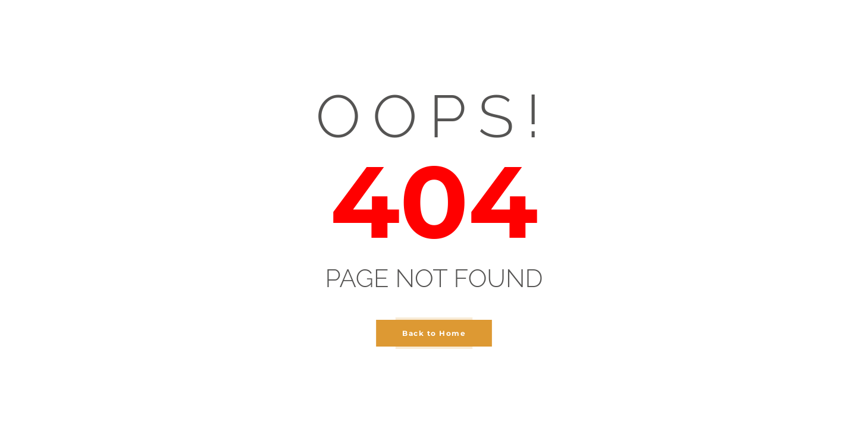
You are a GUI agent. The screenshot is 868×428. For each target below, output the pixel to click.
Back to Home (434, 333)
